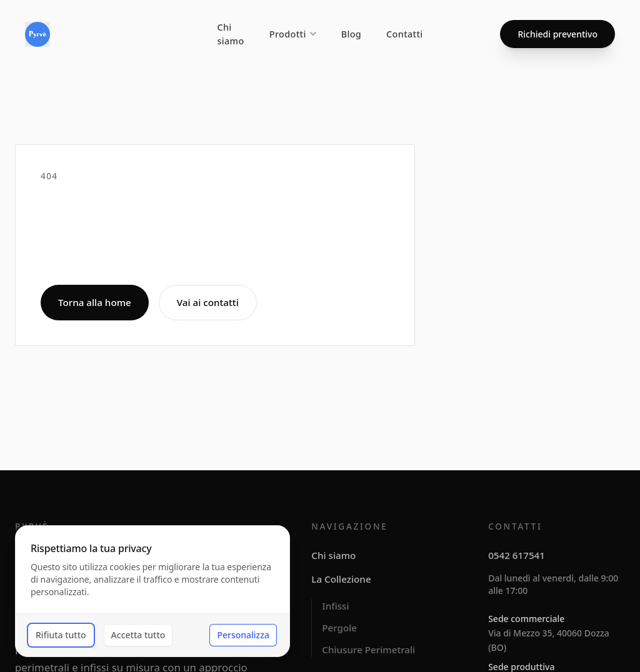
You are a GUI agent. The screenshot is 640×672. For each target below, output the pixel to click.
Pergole (339, 628)
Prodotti (293, 34)
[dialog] (152, 591)
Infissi (335, 606)
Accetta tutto (138, 635)
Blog (351, 34)
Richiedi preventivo (557, 34)
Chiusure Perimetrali (368, 650)
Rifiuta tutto (61, 635)
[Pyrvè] (37, 34)
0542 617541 (517, 555)
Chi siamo (230, 34)
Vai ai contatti (208, 302)
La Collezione (341, 579)
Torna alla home (95, 302)
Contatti (405, 34)
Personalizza (243, 635)
